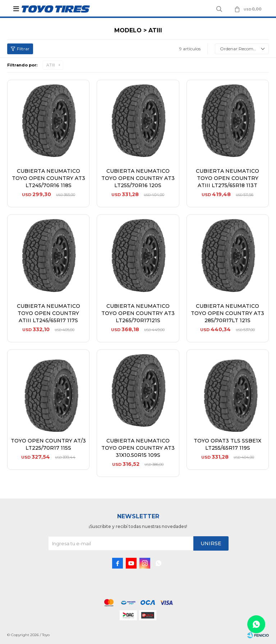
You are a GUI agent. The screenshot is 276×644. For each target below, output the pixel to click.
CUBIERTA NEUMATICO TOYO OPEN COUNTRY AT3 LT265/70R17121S (138, 313)
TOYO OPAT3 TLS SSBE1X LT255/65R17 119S (227, 444)
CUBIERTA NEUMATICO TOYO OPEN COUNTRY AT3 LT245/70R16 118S (49, 178)
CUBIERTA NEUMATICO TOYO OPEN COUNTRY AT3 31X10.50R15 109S (138, 448)
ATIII (51, 65)
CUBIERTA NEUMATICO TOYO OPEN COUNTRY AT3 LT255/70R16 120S (138, 178)
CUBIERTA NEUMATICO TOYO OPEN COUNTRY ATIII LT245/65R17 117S (49, 313)
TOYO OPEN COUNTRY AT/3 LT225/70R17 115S (48, 444)
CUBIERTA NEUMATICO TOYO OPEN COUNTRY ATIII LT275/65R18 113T (227, 178)
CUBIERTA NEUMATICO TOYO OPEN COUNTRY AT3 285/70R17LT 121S (227, 313)
